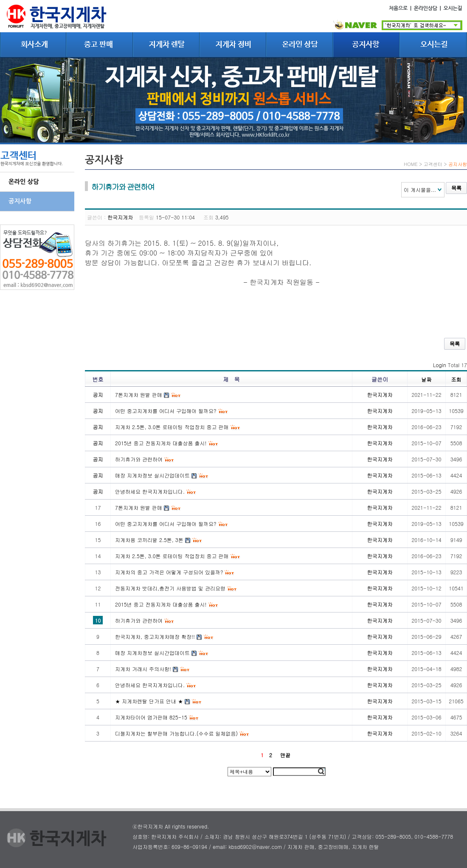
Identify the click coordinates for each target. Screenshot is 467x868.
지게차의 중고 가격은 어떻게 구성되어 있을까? (169, 572)
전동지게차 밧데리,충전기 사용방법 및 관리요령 (170, 588)
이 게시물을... (420, 190)
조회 (456, 379)
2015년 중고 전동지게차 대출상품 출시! (161, 604)
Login (440, 365)
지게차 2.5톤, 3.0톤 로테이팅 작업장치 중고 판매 (172, 556)
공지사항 (20, 201)
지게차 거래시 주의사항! (143, 669)
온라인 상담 (24, 182)
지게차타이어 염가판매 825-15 (151, 717)
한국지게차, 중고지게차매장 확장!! (155, 636)
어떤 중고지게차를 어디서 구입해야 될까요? (166, 524)
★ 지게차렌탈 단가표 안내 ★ (149, 701)
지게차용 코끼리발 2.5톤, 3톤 (149, 540)
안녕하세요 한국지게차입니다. (150, 685)
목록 (456, 188)
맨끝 (285, 755)
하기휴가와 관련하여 (139, 620)
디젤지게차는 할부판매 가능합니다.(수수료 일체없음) (176, 733)
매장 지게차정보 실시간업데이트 (152, 653)
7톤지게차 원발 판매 (139, 507)
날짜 (427, 379)
